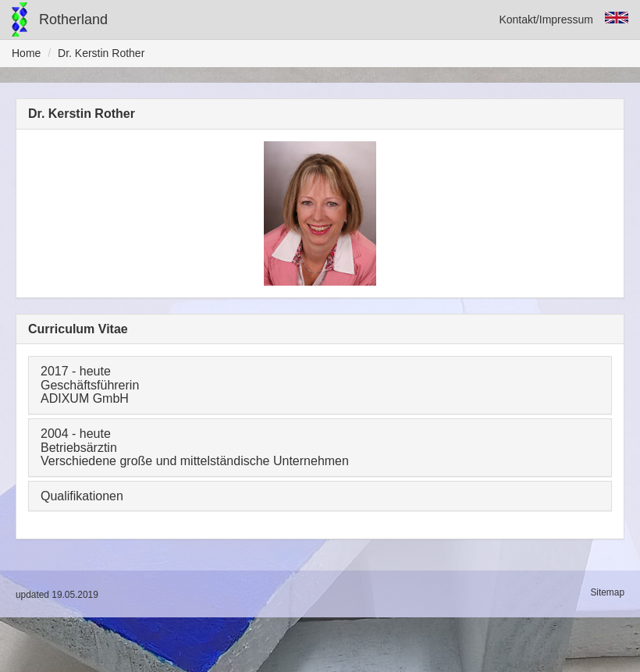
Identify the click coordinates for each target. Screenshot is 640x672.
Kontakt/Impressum (546, 20)
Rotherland (73, 20)
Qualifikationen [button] (82, 496)
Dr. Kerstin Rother (101, 53)
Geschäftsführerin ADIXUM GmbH (90, 392)
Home (26, 53)
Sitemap (607, 592)
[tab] (320, 385)
